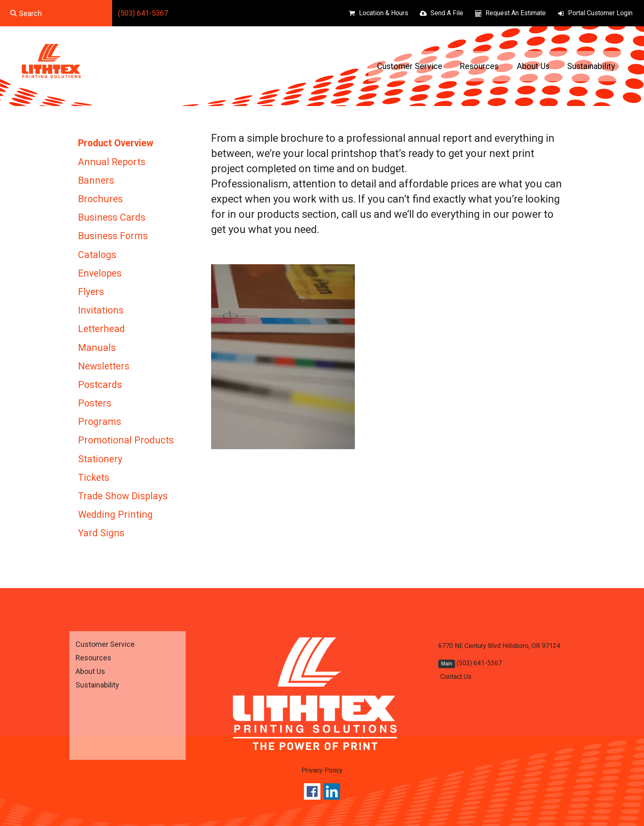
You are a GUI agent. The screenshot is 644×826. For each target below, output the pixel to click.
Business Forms (113, 236)
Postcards (100, 385)
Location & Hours (384, 13)
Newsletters (104, 366)
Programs (100, 422)
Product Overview (116, 143)
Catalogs (97, 255)
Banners (96, 181)
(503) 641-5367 (143, 13)
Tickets (94, 478)
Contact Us (456, 677)
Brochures (100, 199)
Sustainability (591, 66)
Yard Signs (101, 533)
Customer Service (410, 66)
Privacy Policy (322, 770)
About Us (533, 66)
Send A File (447, 13)
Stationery (100, 459)
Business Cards (112, 218)
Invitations (101, 310)
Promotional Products (126, 440)
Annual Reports (112, 162)
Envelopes (100, 273)
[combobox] (56, 13)
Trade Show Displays (123, 496)
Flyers (91, 292)
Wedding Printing (115, 515)
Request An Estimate (516, 13)
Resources (479, 66)
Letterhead (101, 329)
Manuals (97, 348)
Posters (95, 403)
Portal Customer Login (600, 13)
